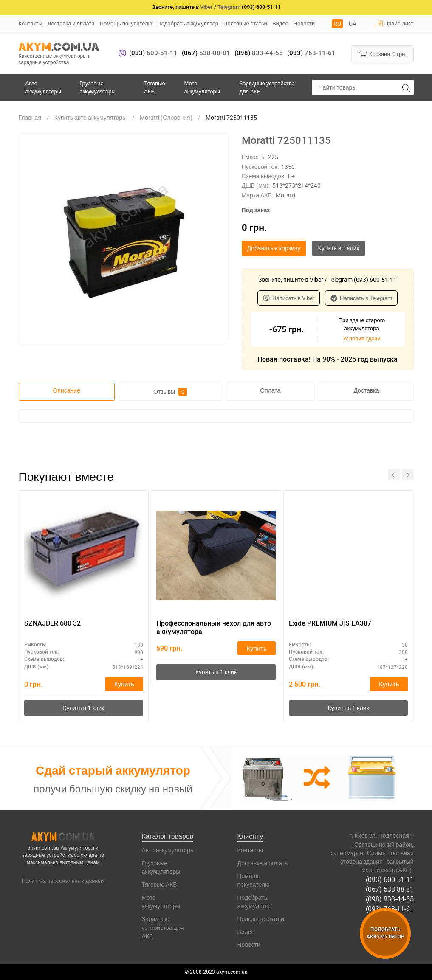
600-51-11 (153, 53)
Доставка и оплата (71, 23)
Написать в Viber (289, 298)
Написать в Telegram (361, 298)
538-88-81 (206, 53)
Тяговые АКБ (154, 87)
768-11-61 (311, 53)
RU (337, 24)
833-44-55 (259, 53)
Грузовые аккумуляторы (97, 87)
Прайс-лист (395, 23)
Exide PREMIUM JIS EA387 (330, 623)
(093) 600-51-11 (390, 879)
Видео (280, 23)
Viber (206, 7)
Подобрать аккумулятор (188, 23)
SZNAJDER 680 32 (52, 623)
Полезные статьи (245, 23)
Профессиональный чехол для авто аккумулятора (214, 628)
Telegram (229, 7)
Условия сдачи (361, 338)
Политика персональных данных (63, 881)
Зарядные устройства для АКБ (267, 87)
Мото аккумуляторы (202, 87)
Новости (304, 23)
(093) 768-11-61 (390, 909)
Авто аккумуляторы (44, 87)
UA (353, 24)
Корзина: (383, 53)
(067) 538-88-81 (390, 889)
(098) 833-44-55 (390, 899)
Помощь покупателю (126, 23)
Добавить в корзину (274, 248)
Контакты (31, 23)
